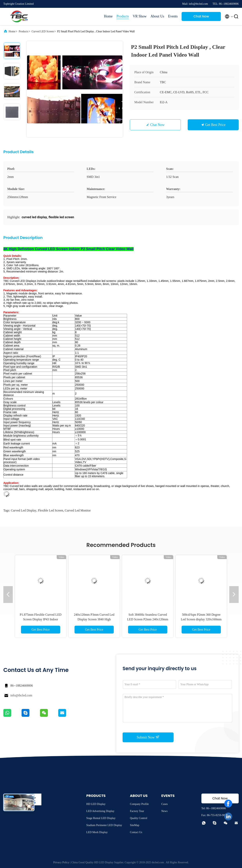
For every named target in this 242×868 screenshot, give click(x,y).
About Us (157, 16)
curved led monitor (78, 510)
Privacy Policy (61, 862)
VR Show (140, 16)
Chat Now (201, 16)
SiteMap (134, 825)
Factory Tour (137, 811)
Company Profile (139, 804)
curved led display (24, 510)
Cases (164, 804)
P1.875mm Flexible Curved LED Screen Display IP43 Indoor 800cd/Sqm (41, 619)
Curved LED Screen (43, 31)
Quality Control (138, 818)
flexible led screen (50, 510)
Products (123, 16)
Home (108, 16)
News (164, 811)
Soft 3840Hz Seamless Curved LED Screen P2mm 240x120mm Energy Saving (148, 619)
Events (173, 16)
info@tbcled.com (21, 695)
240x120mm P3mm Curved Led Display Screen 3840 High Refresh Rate (94, 619)
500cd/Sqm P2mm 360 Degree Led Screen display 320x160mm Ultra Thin (201, 619)
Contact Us (136, 832)
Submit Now (148, 737)
